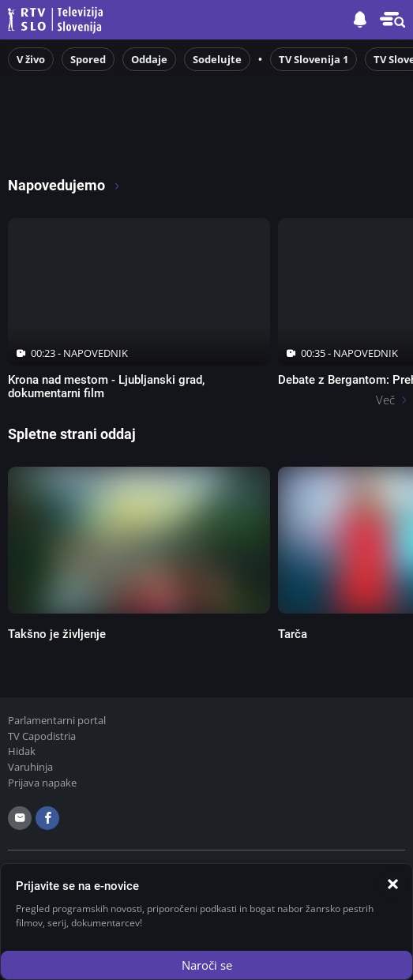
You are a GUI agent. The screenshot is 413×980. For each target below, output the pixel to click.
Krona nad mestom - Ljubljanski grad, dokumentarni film (106, 387)
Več (385, 400)
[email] (20, 818)
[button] (392, 20)
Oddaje (149, 59)
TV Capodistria (42, 736)
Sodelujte (217, 59)
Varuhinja (30, 767)
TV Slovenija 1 (314, 59)
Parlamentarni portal (57, 720)
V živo (31, 59)
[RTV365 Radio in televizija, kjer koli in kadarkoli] (143, 143)
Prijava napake (42, 783)
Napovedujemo (64, 185)
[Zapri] (392, 884)
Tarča (293, 634)
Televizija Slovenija (58, 20)
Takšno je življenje (57, 634)
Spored (88, 59)
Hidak (22, 751)
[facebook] (47, 818)
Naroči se (207, 965)
